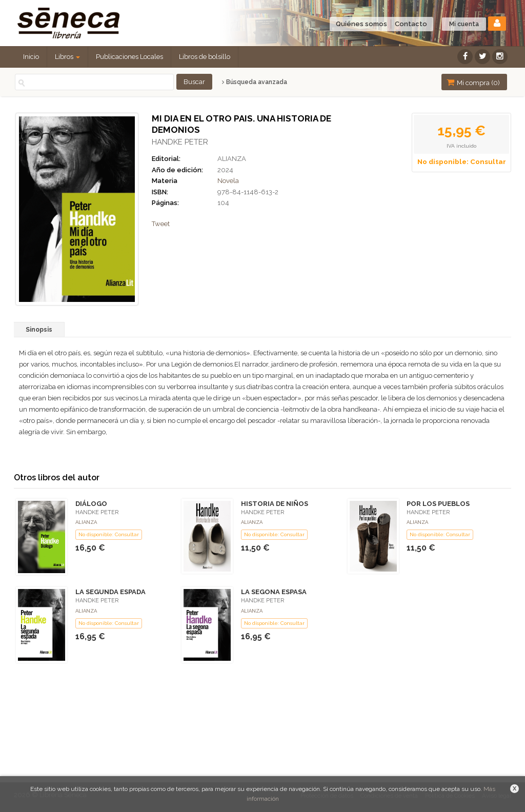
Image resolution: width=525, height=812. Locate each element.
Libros (67, 57)
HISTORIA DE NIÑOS (275, 504)
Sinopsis (39, 330)
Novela (228, 181)
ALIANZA (232, 159)
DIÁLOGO (91, 504)
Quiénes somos (361, 24)
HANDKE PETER (180, 142)
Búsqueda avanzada (255, 82)
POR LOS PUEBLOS (438, 504)
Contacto (411, 24)
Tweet (161, 224)
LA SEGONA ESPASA (274, 592)
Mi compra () (473, 82)
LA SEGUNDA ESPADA (110, 592)
